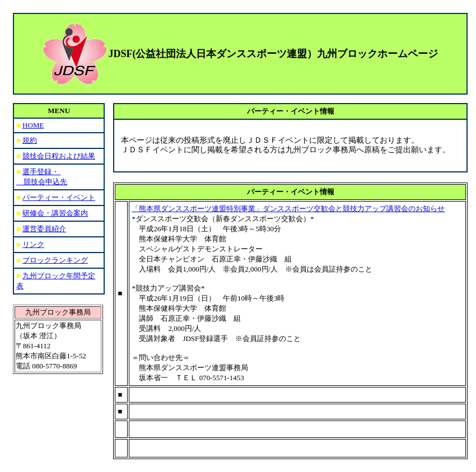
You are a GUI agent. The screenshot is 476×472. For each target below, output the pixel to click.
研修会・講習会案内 (55, 213)
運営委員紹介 (44, 229)
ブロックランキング (55, 260)
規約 (30, 140)
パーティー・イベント (59, 197)
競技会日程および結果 (59, 156)
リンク (33, 244)
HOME (33, 125)
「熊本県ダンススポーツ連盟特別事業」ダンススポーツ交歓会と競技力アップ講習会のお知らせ (288, 209)
